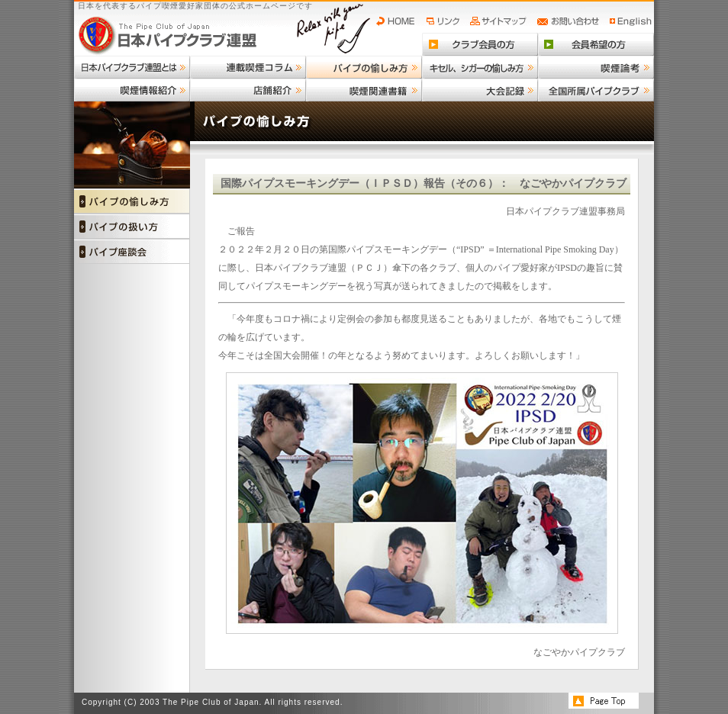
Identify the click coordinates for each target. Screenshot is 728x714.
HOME (399, 21)
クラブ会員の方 (480, 44)
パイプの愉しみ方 (364, 67)
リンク (445, 21)
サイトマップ (500, 21)
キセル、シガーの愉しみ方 (480, 67)
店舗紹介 (248, 90)
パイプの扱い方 (132, 226)
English (631, 21)
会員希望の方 (596, 44)
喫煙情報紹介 (132, 90)
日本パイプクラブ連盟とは (132, 67)
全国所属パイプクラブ (596, 90)
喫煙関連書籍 (364, 90)
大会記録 (480, 90)
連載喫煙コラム (248, 67)
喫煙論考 (596, 67)
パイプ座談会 (132, 251)
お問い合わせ (570, 21)
